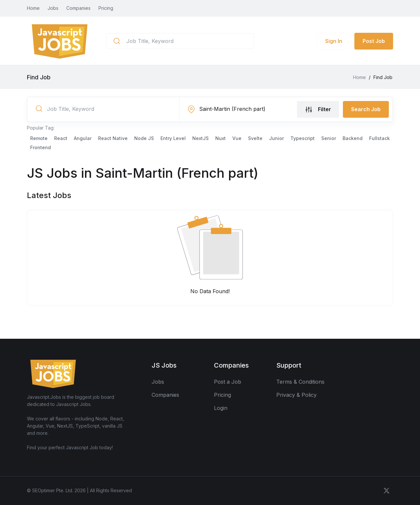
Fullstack (379, 138)
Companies (78, 8)
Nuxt (220, 138)
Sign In (334, 41)
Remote (39, 138)
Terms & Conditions (300, 382)
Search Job (366, 109)
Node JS (144, 138)
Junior (276, 138)
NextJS (200, 138)
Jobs (53, 8)
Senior (329, 138)
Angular (83, 138)
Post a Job (228, 382)
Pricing (106, 8)
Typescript (303, 138)
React (61, 138)
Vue (237, 138)
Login (221, 408)
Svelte (255, 138)
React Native (113, 138)
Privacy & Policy (296, 395)
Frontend (41, 147)
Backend (353, 138)
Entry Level (173, 138)
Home (33, 8)
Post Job (374, 41)
